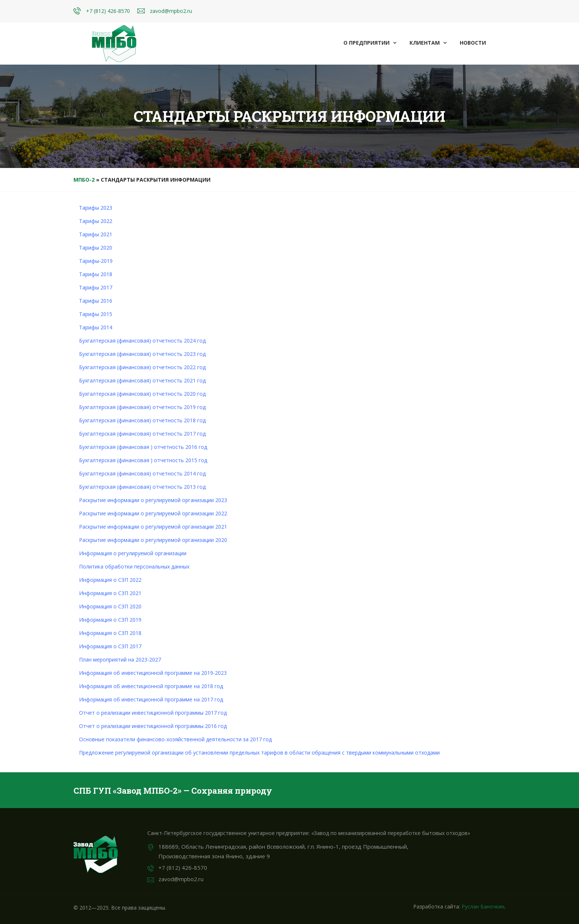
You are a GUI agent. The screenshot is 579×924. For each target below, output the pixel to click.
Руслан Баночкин (483, 906)
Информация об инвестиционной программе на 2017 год (151, 699)
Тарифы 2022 (96, 221)
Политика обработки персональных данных (134, 566)
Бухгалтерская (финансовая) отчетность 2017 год (142, 434)
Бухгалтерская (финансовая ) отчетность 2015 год (143, 460)
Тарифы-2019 (96, 261)
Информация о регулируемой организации (133, 553)
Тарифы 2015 (96, 314)
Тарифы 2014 (96, 327)
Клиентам (428, 43)
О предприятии (370, 43)
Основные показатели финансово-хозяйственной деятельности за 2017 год (175, 739)
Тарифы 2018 (96, 274)
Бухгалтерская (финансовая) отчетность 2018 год (142, 420)
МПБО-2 (84, 180)
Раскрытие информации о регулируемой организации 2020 (153, 540)
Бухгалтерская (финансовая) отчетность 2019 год (142, 407)
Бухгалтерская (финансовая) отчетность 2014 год (142, 473)
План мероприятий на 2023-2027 (120, 659)
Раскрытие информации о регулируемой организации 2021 (153, 527)
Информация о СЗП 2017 (110, 646)
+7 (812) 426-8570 (108, 11)
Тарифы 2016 (96, 301)
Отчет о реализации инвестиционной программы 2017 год (153, 713)
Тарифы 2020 (96, 248)
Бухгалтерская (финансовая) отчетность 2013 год (142, 487)
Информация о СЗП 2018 (110, 633)
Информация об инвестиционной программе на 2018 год (151, 686)
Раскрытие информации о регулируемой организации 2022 (153, 513)
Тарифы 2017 (96, 287)
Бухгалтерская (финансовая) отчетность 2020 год (142, 394)
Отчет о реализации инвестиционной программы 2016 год (153, 726)
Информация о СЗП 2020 (110, 606)
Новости (473, 43)
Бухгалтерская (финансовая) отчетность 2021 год (142, 380)
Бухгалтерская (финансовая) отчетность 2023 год (142, 354)
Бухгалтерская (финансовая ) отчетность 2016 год (143, 447)
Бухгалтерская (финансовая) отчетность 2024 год (142, 341)
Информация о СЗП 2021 (110, 593)
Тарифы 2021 (96, 234)
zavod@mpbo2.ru (171, 11)
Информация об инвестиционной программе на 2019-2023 (153, 673)
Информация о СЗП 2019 (110, 620)
